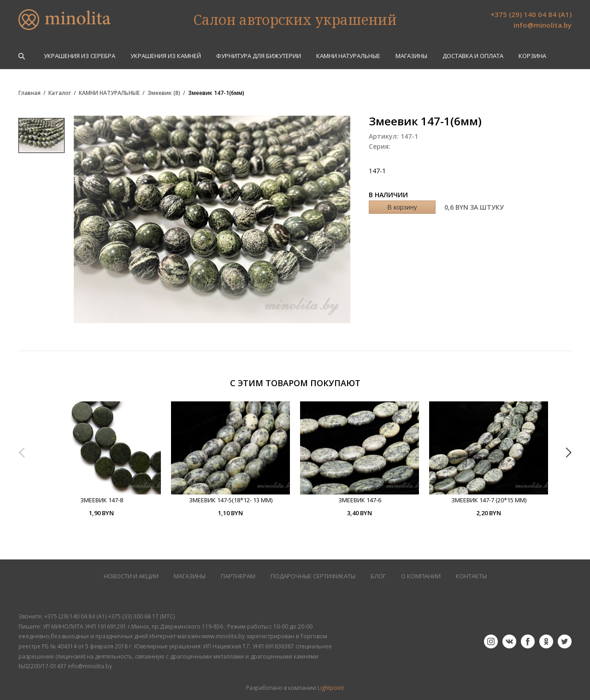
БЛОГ (378, 576)
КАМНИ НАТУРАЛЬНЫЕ (348, 56)
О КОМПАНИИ (421, 576)
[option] (101, 459)
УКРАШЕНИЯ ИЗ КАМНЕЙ (166, 56)
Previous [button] (22, 453)
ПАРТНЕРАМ (238, 576)
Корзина (532, 56)
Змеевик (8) (164, 93)
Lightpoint (331, 688)
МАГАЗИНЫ (190, 576)
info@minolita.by (543, 25)
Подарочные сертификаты (313, 576)
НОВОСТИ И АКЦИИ (131, 576)
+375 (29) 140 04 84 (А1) (531, 14)
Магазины (411, 56)
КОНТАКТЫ (471, 576)
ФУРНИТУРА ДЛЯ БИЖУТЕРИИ (259, 56)
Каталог (60, 93)
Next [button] (568, 453)
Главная (29, 93)
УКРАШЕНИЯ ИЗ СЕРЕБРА (80, 56)
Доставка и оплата (473, 56)
